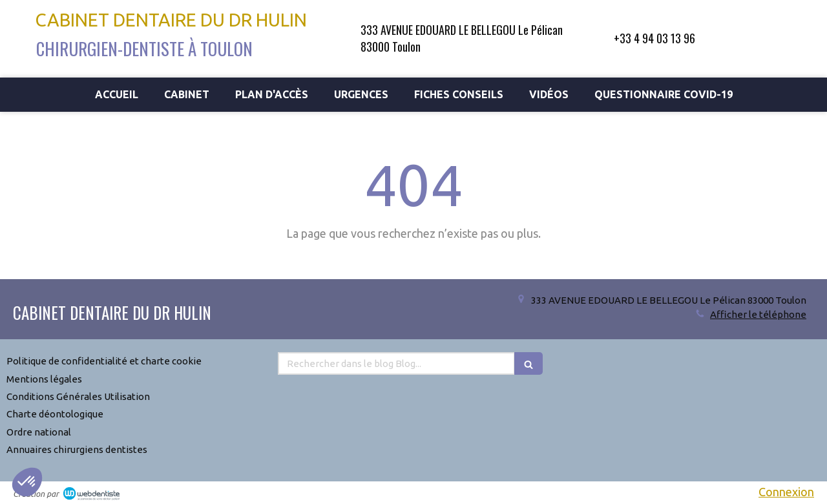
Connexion (786, 492)
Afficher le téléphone (758, 314)
